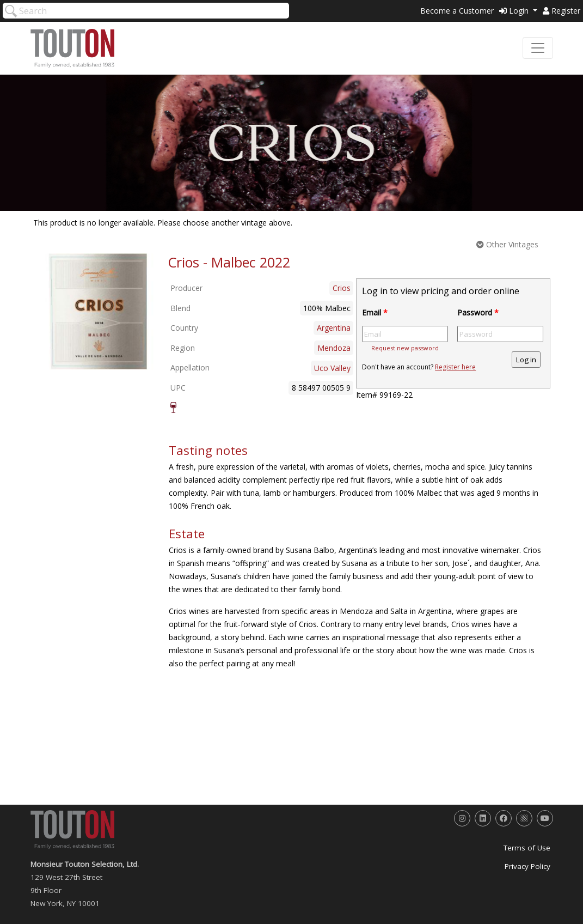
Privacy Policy (527, 866)
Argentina (334, 328)
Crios (342, 288)
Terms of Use (527, 848)
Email (375, 312)
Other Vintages (507, 244)
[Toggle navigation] (538, 48)
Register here (455, 367)
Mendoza (334, 348)
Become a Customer (457, 11)
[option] (98, 312)
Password (478, 312)
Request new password (405, 348)
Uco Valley (332, 368)
